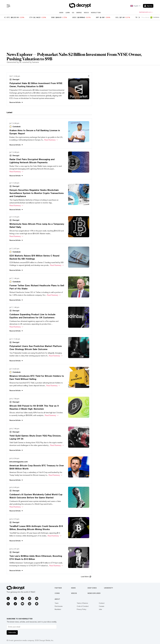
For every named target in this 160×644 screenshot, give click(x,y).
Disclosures (59, 606)
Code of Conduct (83, 606)
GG (73, 13)
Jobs (100, 609)
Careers (102, 606)
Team (57, 603)
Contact (102, 603)
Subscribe (12, 632)
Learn (68, 13)
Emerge (79, 13)
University (108, 588)
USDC (74, 17)
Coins (57, 593)
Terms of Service (82, 603)
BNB (53, 17)
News (61, 13)
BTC (8, 17)
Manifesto (58, 609)
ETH (31, 17)
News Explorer (94, 593)
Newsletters (96, 13)
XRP (97, 17)
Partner (58, 588)
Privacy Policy (81, 609)
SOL (117, 17)
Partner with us (146, 12)
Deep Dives (92, 588)
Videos (86, 13)
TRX (137, 17)
